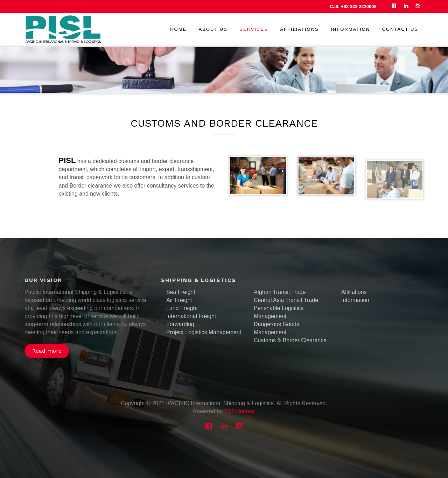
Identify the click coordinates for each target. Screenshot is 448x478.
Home (178, 29)
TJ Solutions (239, 411)
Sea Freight (181, 292)
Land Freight (182, 308)
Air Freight (179, 300)
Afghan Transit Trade (280, 292)
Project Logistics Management (204, 332)
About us (213, 29)
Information (350, 29)
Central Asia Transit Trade (286, 300)
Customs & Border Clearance (290, 340)
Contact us (400, 29)
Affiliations (299, 29)
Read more (47, 351)
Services (254, 29)
